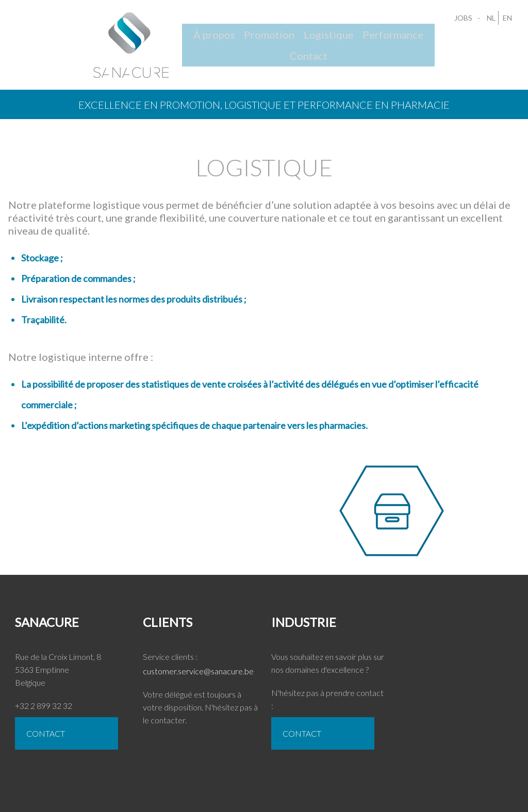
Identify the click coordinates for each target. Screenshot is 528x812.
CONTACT (51, 736)
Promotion (248, 43)
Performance (375, 43)
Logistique (309, 43)
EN (505, 20)
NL (489, 20)
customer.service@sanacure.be (203, 674)
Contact (435, 43)
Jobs (465, 20)
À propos (191, 43)
